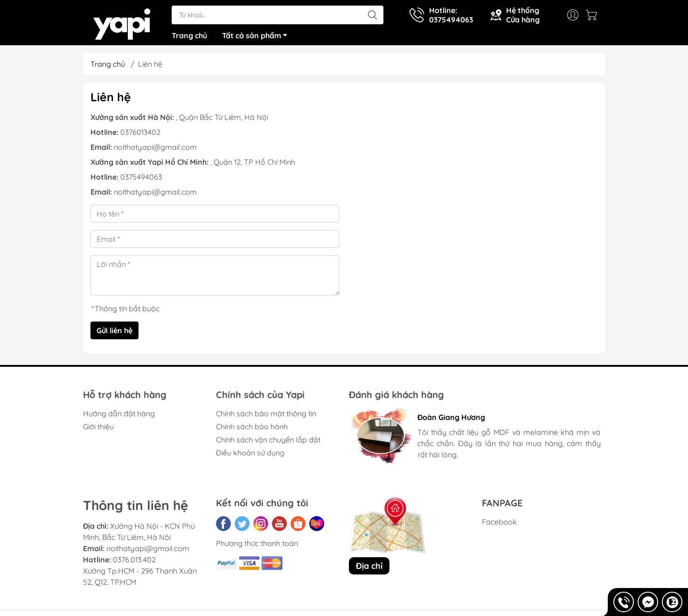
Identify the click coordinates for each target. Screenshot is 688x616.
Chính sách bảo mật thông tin (266, 417)
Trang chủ (189, 37)
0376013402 (140, 135)
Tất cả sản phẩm (257, 39)
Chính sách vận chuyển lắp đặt (268, 443)
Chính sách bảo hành (252, 430)
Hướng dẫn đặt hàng (119, 417)
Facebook (499, 525)
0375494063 (141, 180)
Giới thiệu (98, 430)
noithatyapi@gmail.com (155, 150)
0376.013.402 (134, 563)
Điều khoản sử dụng (250, 456)
